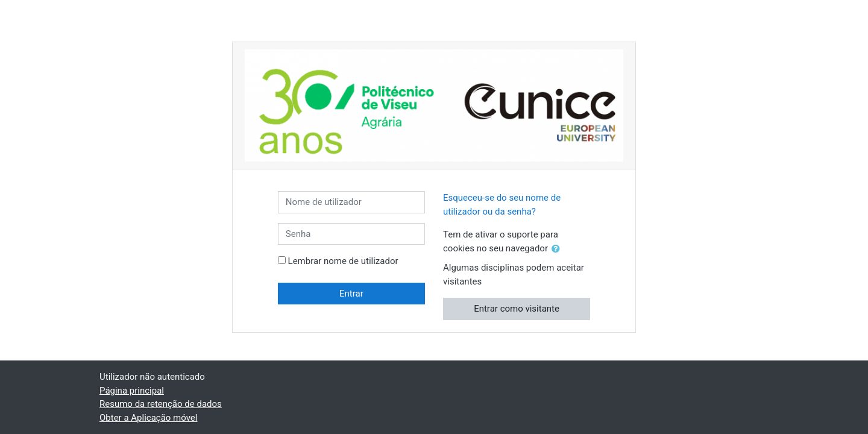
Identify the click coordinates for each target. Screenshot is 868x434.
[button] (558, 249)
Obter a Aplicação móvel (148, 418)
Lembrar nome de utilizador (343, 261)
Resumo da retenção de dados (161, 404)
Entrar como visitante (517, 309)
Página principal (132, 391)
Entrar (351, 294)
